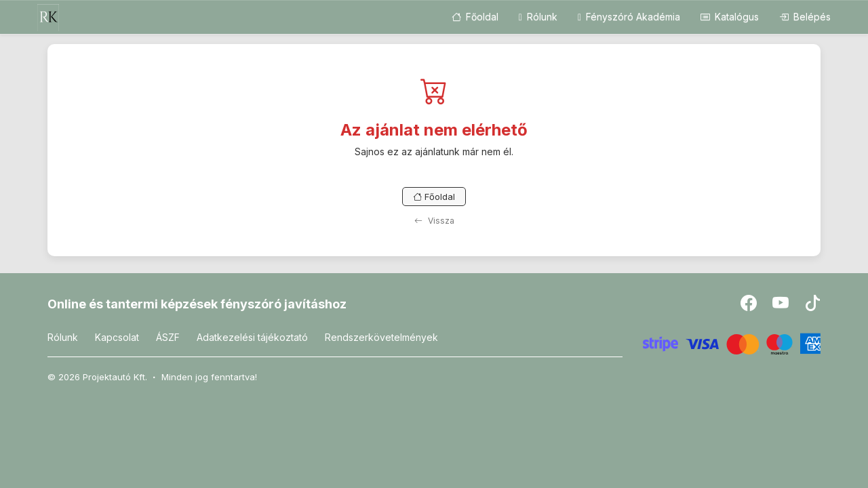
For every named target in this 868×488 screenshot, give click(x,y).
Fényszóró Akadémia (629, 17)
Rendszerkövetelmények (381, 337)
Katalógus (730, 17)
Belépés (805, 17)
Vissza (434, 221)
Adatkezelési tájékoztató (252, 337)
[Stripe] (732, 343)
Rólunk (538, 17)
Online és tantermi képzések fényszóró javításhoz (197, 304)
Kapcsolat (117, 337)
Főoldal (475, 17)
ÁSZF (168, 337)
